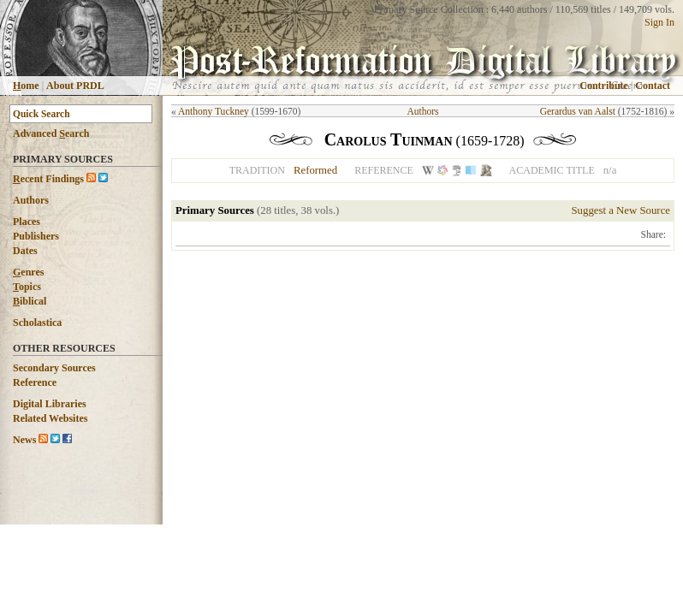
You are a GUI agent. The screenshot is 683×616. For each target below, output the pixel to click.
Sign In (659, 22)
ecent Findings (48, 179)
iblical (30, 301)
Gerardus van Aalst (578, 111)
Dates (25, 251)
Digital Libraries (50, 404)
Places (27, 222)
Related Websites (50, 418)
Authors (31, 200)
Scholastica (37, 323)
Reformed (315, 170)
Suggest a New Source (621, 210)
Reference (35, 382)
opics (27, 287)
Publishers (36, 236)
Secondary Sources (54, 368)
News (24, 440)
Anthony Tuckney (214, 111)
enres (28, 272)
